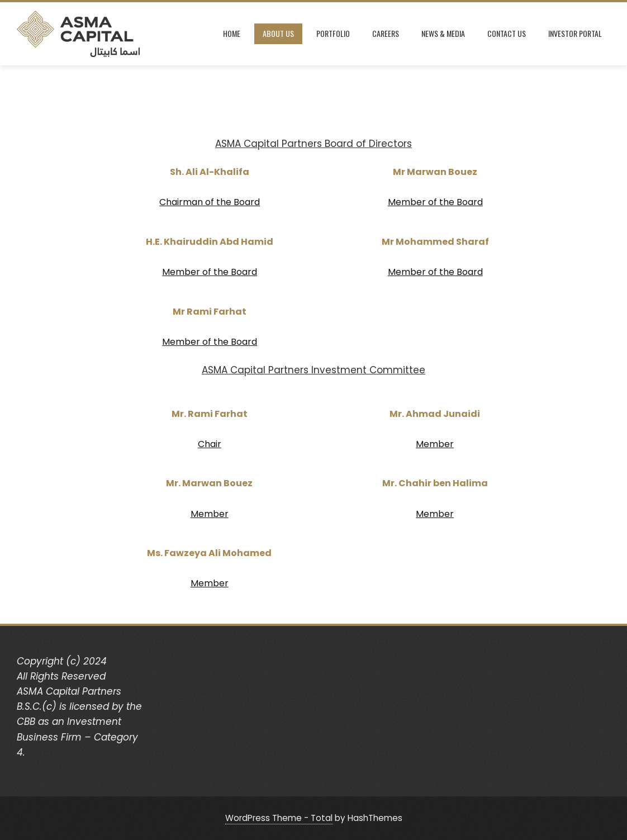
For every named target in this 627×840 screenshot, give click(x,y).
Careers (386, 33)
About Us (278, 33)
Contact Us (507, 33)
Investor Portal (575, 33)
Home (232, 33)
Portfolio (333, 33)
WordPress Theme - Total (279, 818)
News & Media (443, 33)
